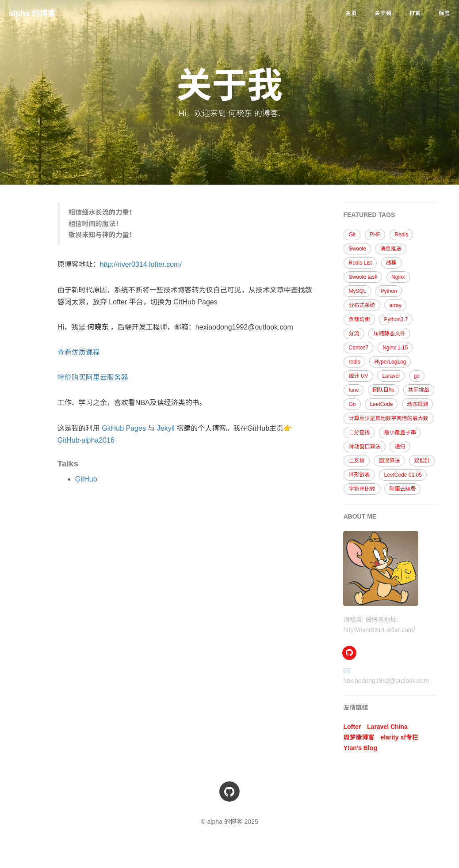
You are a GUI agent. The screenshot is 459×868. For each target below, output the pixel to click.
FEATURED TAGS (369, 215)
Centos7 (358, 348)
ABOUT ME (360, 516)
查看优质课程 (79, 352)
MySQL (357, 291)
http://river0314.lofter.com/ (141, 264)
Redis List (360, 263)
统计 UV (358, 376)
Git (352, 235)
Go (352, 404)
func (354, 390)
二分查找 (359, 432)
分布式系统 (362, 305)
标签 (444, 13)
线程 (391, 263)
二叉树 (356, 461)
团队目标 (383, 390)
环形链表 (359, 475)
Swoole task (363, 277)
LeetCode (381, 404)
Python (388, 291)
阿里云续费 (402, 489)
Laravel (391, 376)
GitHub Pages (124, 428)
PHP (375, 235)
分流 (354, 334)
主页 (351, 13)
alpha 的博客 (32, 13)
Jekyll (166, 428)
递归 (400, 447)
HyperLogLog (390, 362)
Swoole (357, 249)
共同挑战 (419, 390)
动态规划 (417, 404)
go (417, 376)
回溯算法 (389, 461)
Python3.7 (396, 319)
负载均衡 (359, 319)
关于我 (383, 13)
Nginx (398, 277)
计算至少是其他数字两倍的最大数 (388, 418)
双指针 (422, 461)
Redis (401, 235)
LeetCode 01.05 (403, 475)
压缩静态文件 (389, 334)
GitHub (86, 479)
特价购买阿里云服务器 (93, 377)
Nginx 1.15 (395, 348)
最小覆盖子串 (400, 432)
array (395, 305)
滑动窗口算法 (364, 447)
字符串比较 (362, 489)
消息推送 (391, 249)
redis (354, 362)
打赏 (415, 13)
